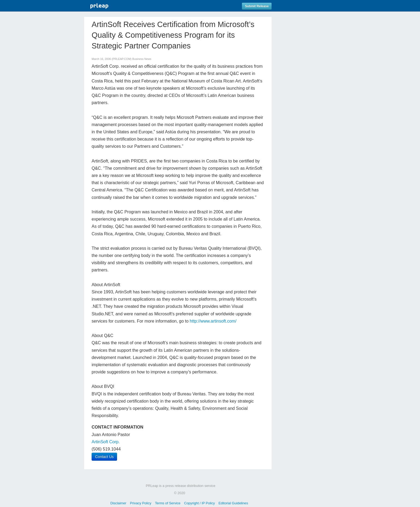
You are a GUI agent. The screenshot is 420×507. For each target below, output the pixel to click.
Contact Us (104, 457)
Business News (142, 59)
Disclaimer (118, 503)
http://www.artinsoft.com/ (213, 321)
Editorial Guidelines (233, 503)
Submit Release (257, 6)
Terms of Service (168, 503)
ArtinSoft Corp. (106, 442)
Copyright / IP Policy (199, 503)
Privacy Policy (141, 503)
